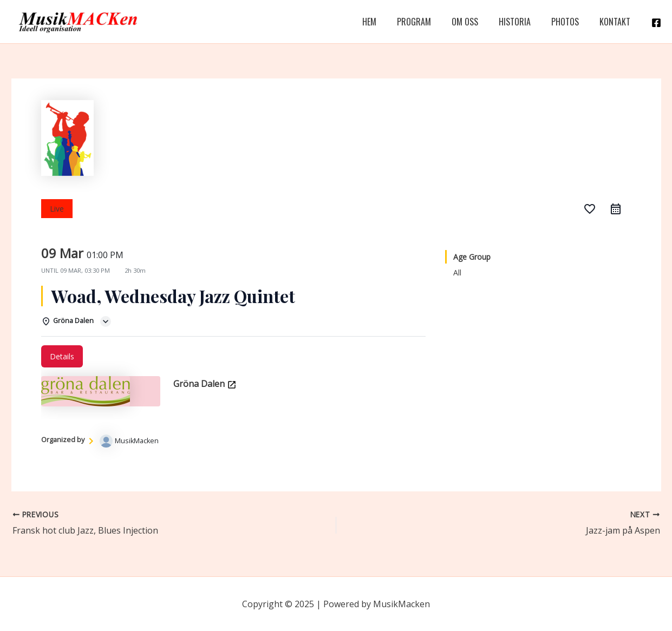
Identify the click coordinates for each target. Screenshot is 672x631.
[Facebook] (656, 23)
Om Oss (476, 22)
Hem (387, 22)
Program (429, 22)
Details (62, 356)
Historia (523, 22)
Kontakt (616, 22)
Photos (570, 22)
